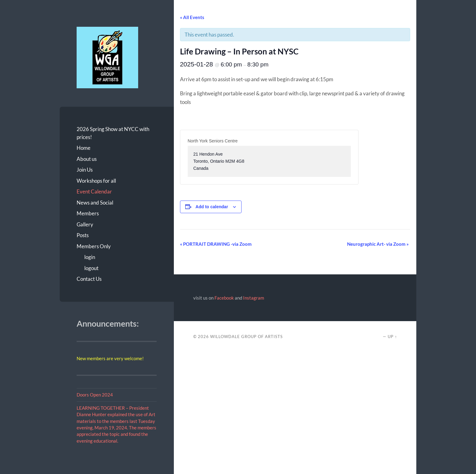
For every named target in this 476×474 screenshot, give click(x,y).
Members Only (94, 246)
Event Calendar (94, 191)
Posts (83, 235)
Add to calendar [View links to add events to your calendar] (212, 207)
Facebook (224, 298)
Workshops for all (96, 181)
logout (91, 268)
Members (88, 213)
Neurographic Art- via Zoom (378, 244)
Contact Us (89, 279)
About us (87, 159)
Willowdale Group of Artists (246, 337)
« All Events (192, 17)
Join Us (85, 170)
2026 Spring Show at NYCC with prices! (113, 133)
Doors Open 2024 (95, 395)
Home (84, 148)
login (90, 257)
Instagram (254, 298)
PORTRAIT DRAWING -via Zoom (216, 244)
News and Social (95, 203)
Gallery (85, 224)
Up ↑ (392, 337)
